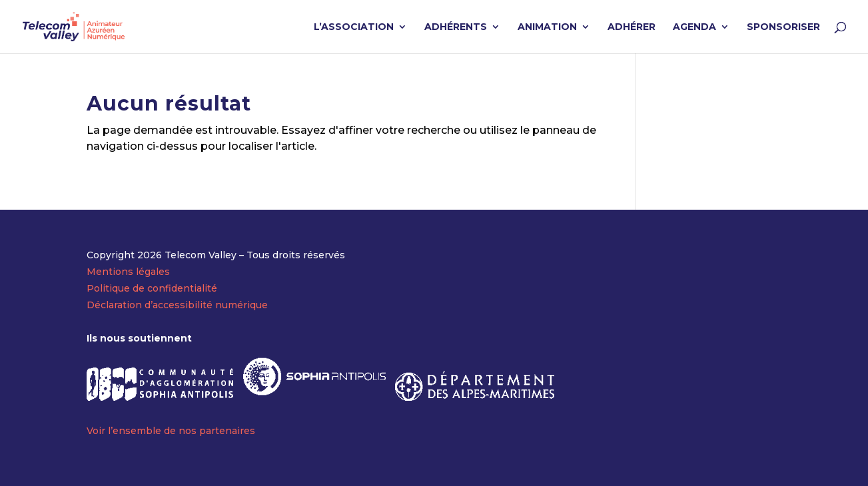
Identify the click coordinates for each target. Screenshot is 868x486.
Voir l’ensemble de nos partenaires (171, 431)
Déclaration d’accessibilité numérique (177, 305)
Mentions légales (128, 272)
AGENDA (694, 27)
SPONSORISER (783, 27)
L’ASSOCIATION (354, 27)
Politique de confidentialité (152, 288)
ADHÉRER (632, 27)
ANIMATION (547, 27)
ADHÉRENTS (456, 27)
